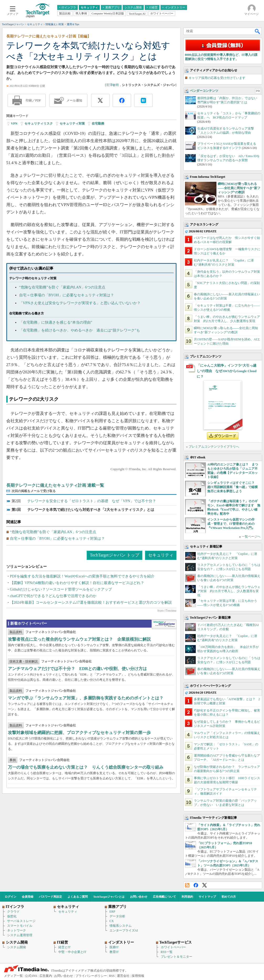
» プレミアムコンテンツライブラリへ (213, 447)
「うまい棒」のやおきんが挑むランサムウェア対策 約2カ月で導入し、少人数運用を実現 (229, 591)
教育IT (114, 952)
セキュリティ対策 (72, 124)
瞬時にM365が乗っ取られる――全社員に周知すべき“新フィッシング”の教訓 (239, 188)
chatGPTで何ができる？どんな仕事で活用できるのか (53, 596)
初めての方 (229, 897)
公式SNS (31, 976)
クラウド (13, 912)
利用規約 (187, 897)
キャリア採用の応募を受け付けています (217, 78)
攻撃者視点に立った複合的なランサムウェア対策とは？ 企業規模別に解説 (79, 639)
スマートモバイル (20, 926)
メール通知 (74, 100)
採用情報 (138, 976)
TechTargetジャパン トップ (114, 555)
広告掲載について (164, 897)
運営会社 (123, 976)
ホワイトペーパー (173, 947)
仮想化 (12, 916)
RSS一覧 (167, 952)
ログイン (11, 897)
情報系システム (121, 926)
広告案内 (46, 976)
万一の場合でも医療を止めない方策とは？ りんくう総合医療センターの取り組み (86, 767)
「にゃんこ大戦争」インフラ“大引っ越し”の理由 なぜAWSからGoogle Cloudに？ (227, 371)
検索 (258, 31)
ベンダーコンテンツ (204, 91)
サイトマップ (207, 897)
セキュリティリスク (39, 124)
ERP (112, 912)
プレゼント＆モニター (177, 957)
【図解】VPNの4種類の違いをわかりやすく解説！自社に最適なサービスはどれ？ (77, 583)
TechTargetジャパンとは (109, 897)
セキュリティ (161, 555)
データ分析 (117, 916)
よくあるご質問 (78, 897)
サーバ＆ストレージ (21, 921)
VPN (14, 124)
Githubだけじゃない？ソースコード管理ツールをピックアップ (61, 589)
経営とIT (64, 947)
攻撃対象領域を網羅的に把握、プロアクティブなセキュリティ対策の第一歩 (79, 733)
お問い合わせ (139, 897)
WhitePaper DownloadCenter (164, 624)
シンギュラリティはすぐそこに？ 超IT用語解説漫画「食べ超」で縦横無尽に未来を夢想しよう (233, 487)
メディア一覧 (13, 976)
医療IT (114, 947)
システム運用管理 (20, 935)
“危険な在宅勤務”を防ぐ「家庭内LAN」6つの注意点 (62, 287)
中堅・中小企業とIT (72, 952)
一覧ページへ (251, 537)
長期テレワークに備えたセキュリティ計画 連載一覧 (55, 485)
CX (112, 921)
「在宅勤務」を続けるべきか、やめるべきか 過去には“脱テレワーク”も (80, 330)
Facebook (196, 885)
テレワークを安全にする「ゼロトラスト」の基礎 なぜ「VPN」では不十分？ (92, 501)
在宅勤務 (98, 124)
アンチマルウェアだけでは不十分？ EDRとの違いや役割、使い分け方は (77, 669)
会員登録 (28, 897)
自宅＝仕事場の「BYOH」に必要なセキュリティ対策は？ (67, 295)
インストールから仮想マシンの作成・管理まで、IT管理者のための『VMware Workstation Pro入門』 (231, 524)
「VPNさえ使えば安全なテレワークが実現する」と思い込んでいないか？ (80, 303)
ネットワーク (17, 930)
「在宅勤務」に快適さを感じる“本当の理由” (56, 322)
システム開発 (17, 947)
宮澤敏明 (112, 85)
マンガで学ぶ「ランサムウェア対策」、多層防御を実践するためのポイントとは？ (86, 698)
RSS (187, 885)
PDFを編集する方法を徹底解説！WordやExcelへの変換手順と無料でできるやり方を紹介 (82, 576)
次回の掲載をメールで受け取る (34, 491)
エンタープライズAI (124, 930)
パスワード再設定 (50, 897)
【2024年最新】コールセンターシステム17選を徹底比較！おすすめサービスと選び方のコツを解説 (91, 603)
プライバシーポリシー (91, 976)
